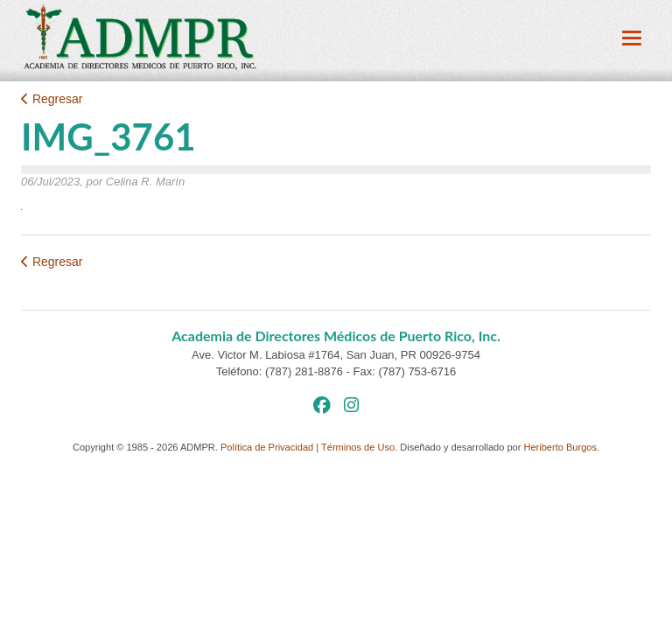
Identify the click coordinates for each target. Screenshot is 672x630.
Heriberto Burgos (560, 447)
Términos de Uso (358, 447)
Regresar (52, 99)
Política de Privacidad (267, 447)
